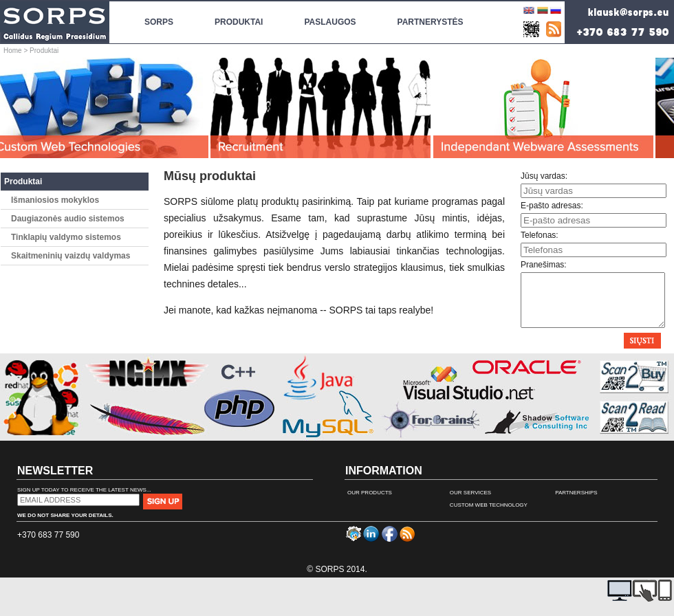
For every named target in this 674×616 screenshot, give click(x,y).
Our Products (370, 503)
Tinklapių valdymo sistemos (66, 237)
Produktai (23, 181)
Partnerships (576, 503)
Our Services (470, 503)
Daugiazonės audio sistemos (68, 219)
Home (13, 51)
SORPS (159, 14)
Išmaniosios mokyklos (55, 200)
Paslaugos (330, 14)
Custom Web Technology (489, 515)
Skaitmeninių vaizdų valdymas (70, 256)
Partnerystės (431, 22)
